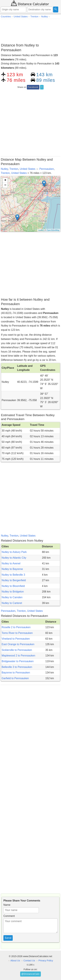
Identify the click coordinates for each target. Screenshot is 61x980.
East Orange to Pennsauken (18, 644)
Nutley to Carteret (12, 603)
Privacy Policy (46, 961)
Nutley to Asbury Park (14, 552)
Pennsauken (47, 169)
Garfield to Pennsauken (15, 678)
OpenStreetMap (53, 230)
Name (7, 905)
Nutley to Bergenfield (14, 580)
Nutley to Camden (12, 597)
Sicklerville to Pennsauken (17, 650)
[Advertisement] (30, 30)
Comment (9, 916)
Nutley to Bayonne (12, 569)
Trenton (14, 169)
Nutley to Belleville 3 (13, 575)
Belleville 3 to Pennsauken (17, 667)
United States (27, 169)
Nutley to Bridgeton (13, 592)
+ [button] (5, 180)
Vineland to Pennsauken (16, 639)
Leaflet (41, 230)
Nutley (4, 169)
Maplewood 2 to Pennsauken (18, 656)
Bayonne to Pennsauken (16, 673)
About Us (15, 961)
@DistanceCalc (30, 974)
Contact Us (29, 961)
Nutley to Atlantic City (14, 558)
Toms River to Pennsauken (17, 633)
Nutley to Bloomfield (13, 586)
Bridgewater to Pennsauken (18, 661)
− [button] (5, 185)
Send (8, 938)
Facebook (33, 87)
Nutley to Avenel (11, 563)
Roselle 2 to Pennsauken (16, 627)
